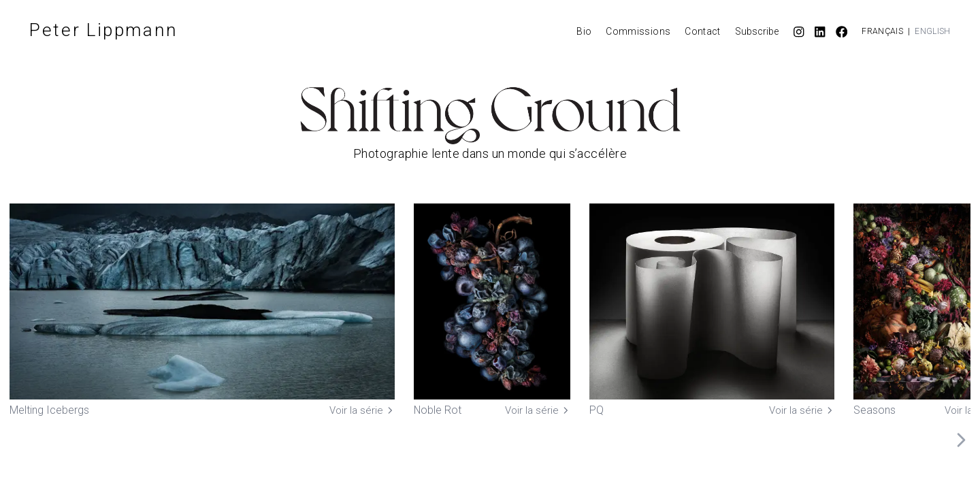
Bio (584, 31)
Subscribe (757, 31)
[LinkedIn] (820, 32)
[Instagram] (799, 32)
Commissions (638, 31)
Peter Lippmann (104, 30)
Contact (702, 31)
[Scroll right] (961, 440)
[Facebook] (842, 32)
